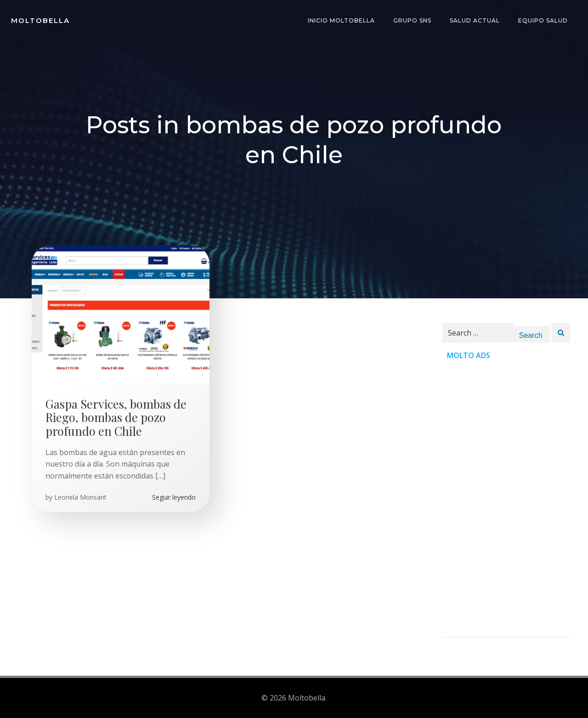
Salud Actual (475, 20)
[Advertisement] (506, 499)
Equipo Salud (543, 20)
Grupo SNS (412, 20)
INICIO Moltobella (341, 20)
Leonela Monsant (80, 497)
